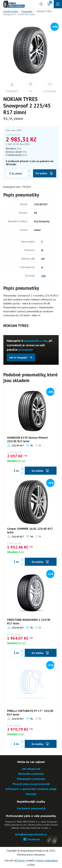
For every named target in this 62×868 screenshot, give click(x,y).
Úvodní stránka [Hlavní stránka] (11, 11)
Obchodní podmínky (31, 774)
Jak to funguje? (19, 357)
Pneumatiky (27, 11)
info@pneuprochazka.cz (31, 834)
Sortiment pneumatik (31, 808)
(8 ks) (16, 552)
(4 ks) (16, 734)
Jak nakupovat (31, 769)
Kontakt (31, 794)
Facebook (31, 839)
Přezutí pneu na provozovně (31, 784)
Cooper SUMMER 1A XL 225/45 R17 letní (30, 530)
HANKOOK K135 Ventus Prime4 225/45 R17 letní (27, 439)
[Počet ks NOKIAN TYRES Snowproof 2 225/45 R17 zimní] (8, 173)
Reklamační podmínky (31, 779)
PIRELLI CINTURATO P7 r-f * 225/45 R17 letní (30, 713)
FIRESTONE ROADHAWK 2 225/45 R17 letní (29, 622)
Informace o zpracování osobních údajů (31, 789)
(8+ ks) (16, 461)
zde (43, 276)
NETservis (19, 860)
